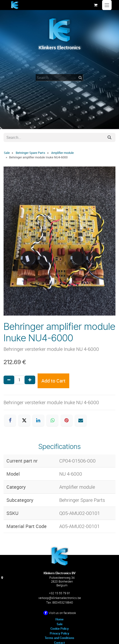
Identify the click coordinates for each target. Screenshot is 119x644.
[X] (24, 420)
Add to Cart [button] (53, 381)
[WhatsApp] (52, 420)
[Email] (81, 420)
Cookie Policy (60, 629)
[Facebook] (10, 420)
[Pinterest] (67, 420)
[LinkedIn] (38, 420)
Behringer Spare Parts (30, 153)
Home (59, 619)
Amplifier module (62, 153)
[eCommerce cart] (95, 5)
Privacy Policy (59, 633)
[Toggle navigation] (107, 5)
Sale (7, 153)
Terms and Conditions (59, 638)
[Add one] (30, 380)
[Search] (109, 137)
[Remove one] (9, 380)
